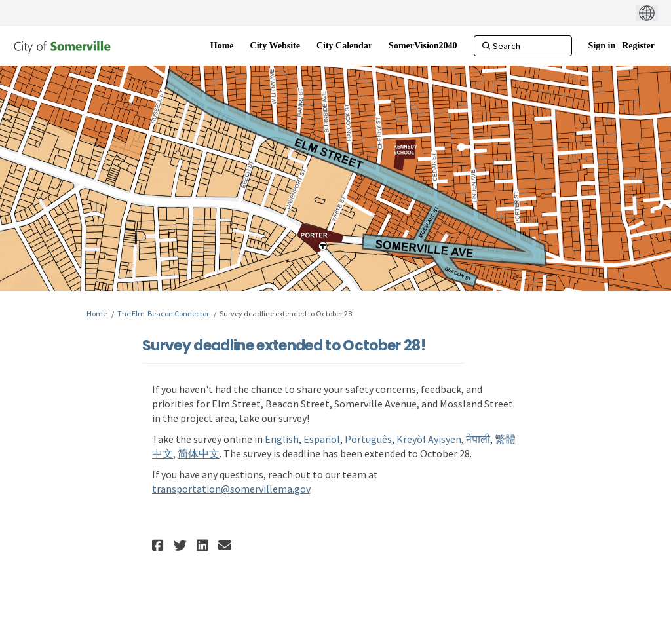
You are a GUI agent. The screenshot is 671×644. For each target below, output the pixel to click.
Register (638, 46)
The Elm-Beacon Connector (163, 313)
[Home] (222, 46)
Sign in (602, 46)
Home (97, 313)
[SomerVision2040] (423, 46)
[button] (160, 545)
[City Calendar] (344, 46)
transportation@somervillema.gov (231, 489)
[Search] (523, 46)
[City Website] (275, 46)
